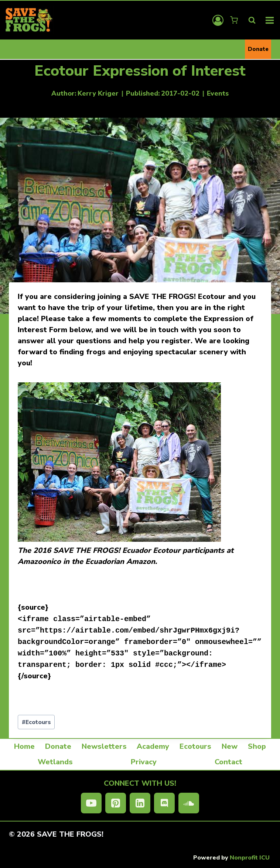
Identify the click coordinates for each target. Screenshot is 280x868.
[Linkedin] (140, 803)
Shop (257, 746)
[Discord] (164, 803)
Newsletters (104, 746)
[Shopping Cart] (235, 20)
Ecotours (36, 722)
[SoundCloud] (189, 803)
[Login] (218, 20)
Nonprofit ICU (250, 858)
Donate (258, 49)
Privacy (144, 762)
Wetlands (55, 762)
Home (24, 746)
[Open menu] (270, 20)
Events (218, 93)
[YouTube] (91, 803)
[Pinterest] (116, 803)
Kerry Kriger (98, 93)
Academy (153, 746)
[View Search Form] (252, 20)
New (230, 746)
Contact (228, 762)
